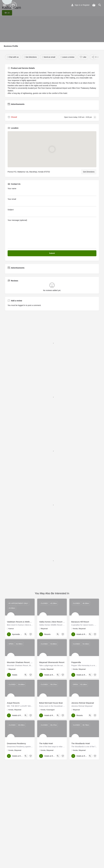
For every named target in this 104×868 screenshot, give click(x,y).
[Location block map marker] (52, 149)
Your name (52, 192)
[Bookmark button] (31, 634)
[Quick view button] (26, 634)
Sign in (78, 5)
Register (86, 5)
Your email (52, 202)
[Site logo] (14, 5)
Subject (52, 213)
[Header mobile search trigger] (100, 5)
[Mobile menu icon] (4, 5)
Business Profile (11, 46)
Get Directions (89, 172)
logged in (22, 305)
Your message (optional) (52, 234)
